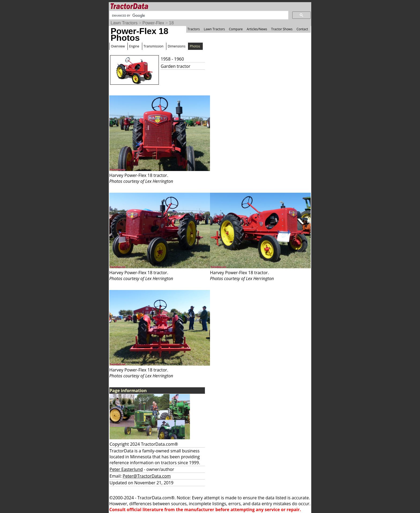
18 (171, 23)
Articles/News (257, 29)
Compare (236, 29)
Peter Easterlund (126, 469)
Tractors (194, 29)
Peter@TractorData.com (147, 476)
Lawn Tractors (124, 23)
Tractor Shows (282, 29)
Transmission (153, 46)
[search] (198, 16)
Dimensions (177, 46)
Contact (302, 29)
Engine (134, 46)
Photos (195, 46)
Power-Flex (153, 23)
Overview (118, 46)
